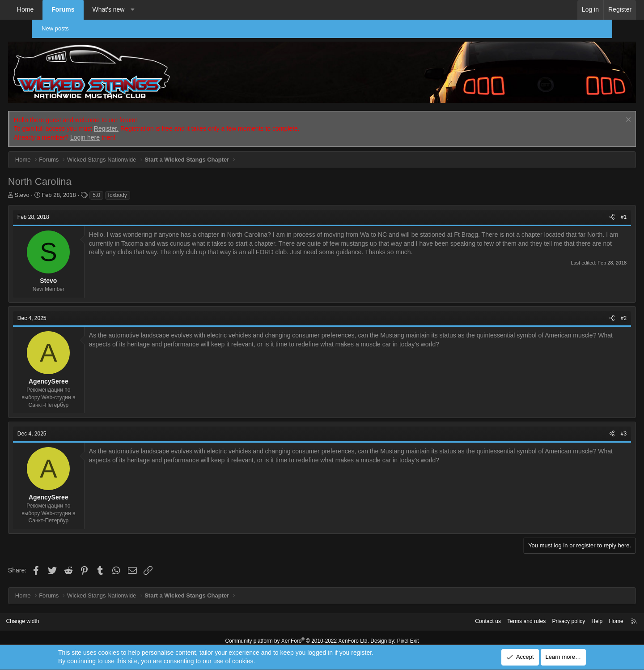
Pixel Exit (401, 635)
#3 (596, 428)
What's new (136, 9)
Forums (91, 9)
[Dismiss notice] (600, 115)
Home (53, 9)
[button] (160, 10)
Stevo (50, 190)
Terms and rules (486, 616)
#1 (596, 212)
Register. (134, 123)
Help (561, 616)
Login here (113, 132)
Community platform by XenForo (299, 635)
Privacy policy (531, 616)
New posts (59, 28)
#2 (596, 313)
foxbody (145, 190)
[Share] (584, 212)
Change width (58, 616)
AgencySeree (76, 376)
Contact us (445, 616)
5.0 (124, 190)
